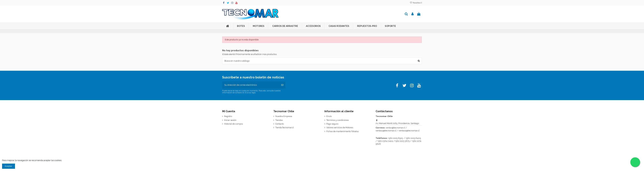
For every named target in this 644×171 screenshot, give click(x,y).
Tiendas (279, 120)
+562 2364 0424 (385, 141)
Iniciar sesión (230, 120)
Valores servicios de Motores (340, 128)
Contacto (279, 124)
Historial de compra (233, 124)
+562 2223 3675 (402, 141)
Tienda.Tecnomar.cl (285, 128)
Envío (329, 116)
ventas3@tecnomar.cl (386, 131)
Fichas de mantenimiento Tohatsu (343, 132)
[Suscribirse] (282, 85)
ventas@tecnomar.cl (395, 128)
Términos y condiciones (338, 120)
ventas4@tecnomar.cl (409, 131)
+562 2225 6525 (395, 138)
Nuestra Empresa (284, 116)
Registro (228, 116)
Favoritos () (416, 3)
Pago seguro (332, 124)
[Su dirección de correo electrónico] (251, 85)
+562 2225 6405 (413, 138)
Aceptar (8, 166)
